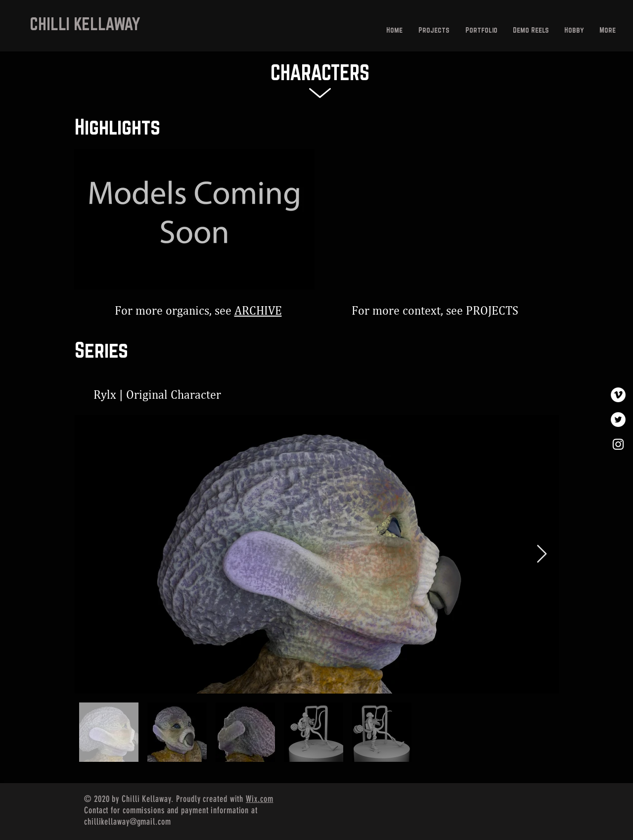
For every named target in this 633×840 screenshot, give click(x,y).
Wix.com (259, 799)
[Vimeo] (618, 395)
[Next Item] (542, 554)
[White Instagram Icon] (618, 444)
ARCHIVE (258, 311)
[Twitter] (618, 420)
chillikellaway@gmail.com (128, 822)
